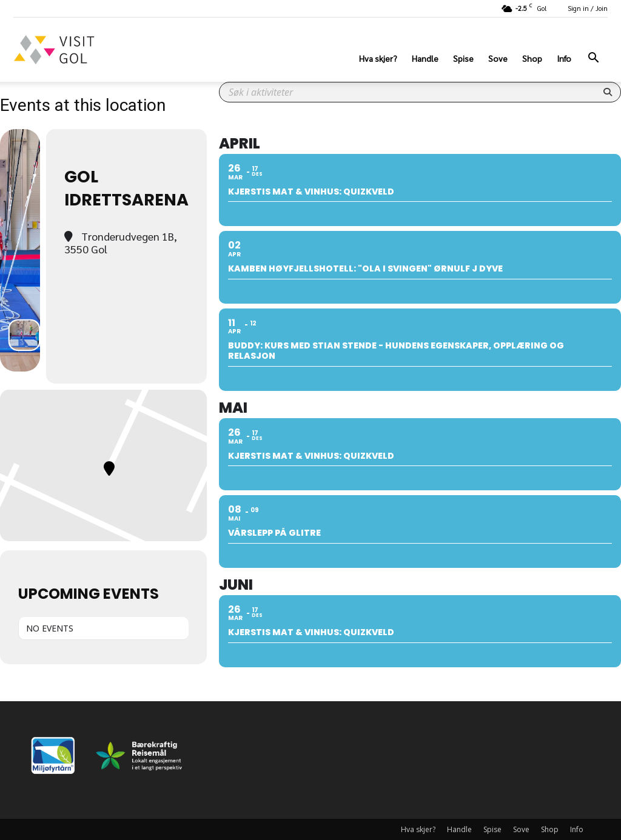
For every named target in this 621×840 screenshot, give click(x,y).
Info (564, 58)
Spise (463, 58)
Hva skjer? (378, 58)
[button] (593, 59)
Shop (532, 58)
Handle (425, 58)
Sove (498, 58)
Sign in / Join (588, 8)
